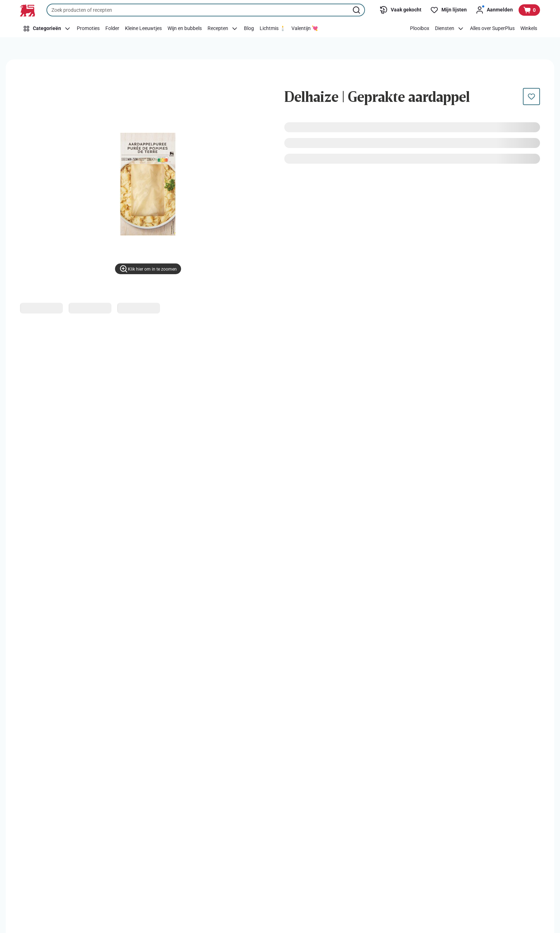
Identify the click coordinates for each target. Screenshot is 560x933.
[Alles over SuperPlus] (492, 29)
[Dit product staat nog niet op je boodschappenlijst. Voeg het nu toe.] (531, 97)
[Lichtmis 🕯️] (273, 29)
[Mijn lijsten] (448, 10)
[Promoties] (88, 29)
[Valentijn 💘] (305, 29)
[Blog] (249, 29)
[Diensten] (450, 29)
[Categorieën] (47, 29)
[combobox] (206, 10)
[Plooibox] (420, 29)
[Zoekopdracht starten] (357, 10)
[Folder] (112, 29)
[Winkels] (529, 29)
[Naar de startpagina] (27, 10)
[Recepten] (223, 29)
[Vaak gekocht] (400, 10)
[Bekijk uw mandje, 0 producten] (529, 10)
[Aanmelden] (494, 10)
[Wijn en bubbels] (185, 29)
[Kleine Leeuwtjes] (143, 29)
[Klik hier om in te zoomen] (148, 269)
